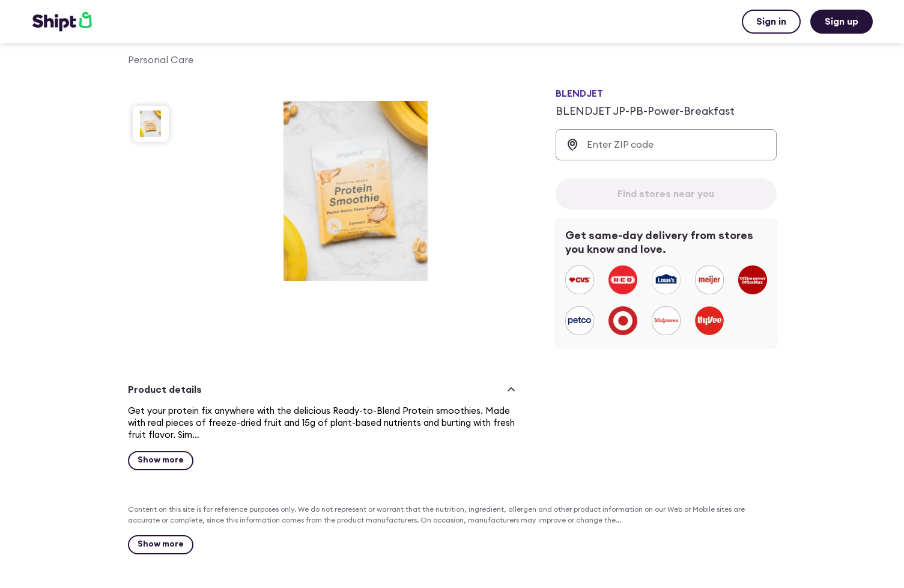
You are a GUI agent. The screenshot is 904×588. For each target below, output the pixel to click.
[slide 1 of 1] (151, 124)
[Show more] (161, 545)
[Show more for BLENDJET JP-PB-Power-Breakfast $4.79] (161, 461)
